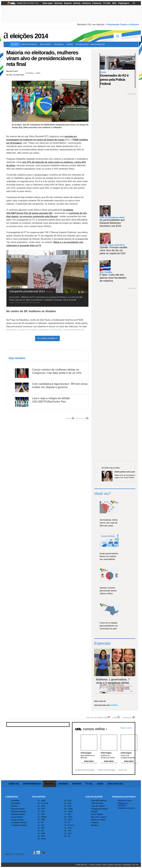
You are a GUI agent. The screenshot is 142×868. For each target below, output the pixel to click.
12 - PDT (41, 811)
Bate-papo (48, 3)
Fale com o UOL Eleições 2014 (97, 717)
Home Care (123, 770)
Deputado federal (18, 809)
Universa (86, 3)
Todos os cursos (126, 728)
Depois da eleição (98, 820)
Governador (16, 803)
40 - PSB (68, 801)
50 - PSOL (68, 817)
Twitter (38, 853)
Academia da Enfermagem (85, 770)
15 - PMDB (42, 817)
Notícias (58, 3)
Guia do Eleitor (94, 797)
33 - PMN (41, 820)
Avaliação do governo (126, 808)
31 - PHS (41, 814)
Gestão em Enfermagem (107, 770)
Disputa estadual (30, 44)
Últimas (15, 44)
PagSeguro (124, 3)
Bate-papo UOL (115, 784)
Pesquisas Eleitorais (124, 797)
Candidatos (12, 797)
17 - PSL (68, 814)
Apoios (70, 44)
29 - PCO (41, 809)
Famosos (97, 3)
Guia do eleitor (98, 44)
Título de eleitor (97, 803)
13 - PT (67, 822)
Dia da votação (97, 814)
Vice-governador (17, 820)
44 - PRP (41, 836)
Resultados (46, 44)
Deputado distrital (18, 814)
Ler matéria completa (47, 338)
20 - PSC (68, 803)
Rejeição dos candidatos (123, 804)
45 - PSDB (68, 809)
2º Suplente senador (19, 825)
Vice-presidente (17, 817)
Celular (43, 853)
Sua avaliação (82, 44)
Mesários (95, 825)
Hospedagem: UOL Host (131, 865)
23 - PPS (41, 828)
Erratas (115, 717)
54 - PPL (41, 825)
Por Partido (39, 797)
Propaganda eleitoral (99, 809)
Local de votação (98, 806)
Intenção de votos (125, 801)
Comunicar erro (81, 418)
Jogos (100, 784)
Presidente (15, 801)
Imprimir (69, 418)
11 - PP (41, 822)
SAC (37, 3)
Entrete (77, 3)
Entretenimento (32, 784)
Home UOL (14, 784)
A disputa (95, 822)
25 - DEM (41, 801)
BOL (114, 3)
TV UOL (107, 3)
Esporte (68, 3)
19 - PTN (68, 833)
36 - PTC (68, 831)
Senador (14, 806)
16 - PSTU (68, 820)
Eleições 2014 (29, 36)
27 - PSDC (69, 811)
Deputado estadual (18, 811)
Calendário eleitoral (99, 801)
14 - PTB (68, 828)
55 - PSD (68, 806)
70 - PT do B (69, 825)
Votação (94, 811)
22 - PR (41, 831)
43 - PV (67, 836)
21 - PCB (41, 806)
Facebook (34, 853)
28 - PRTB (42, 839)
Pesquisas (59, 44)
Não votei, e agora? (99, 817)
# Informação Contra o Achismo (122, 24)
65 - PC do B (43, 803)
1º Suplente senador (19, 822)
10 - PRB (41, 833)
